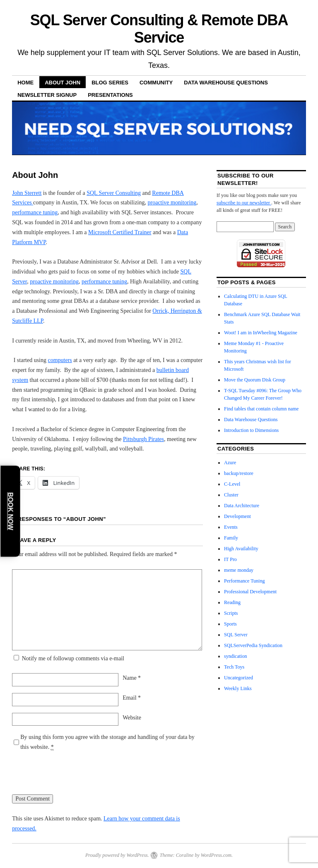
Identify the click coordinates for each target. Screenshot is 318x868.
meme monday (239, 570)
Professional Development (250, 592)
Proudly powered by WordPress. (117, 855)
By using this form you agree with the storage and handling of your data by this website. (107, 742)
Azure (230, 463)
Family (231, 538)
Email (132, 698)
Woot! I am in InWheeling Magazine (261, 333)
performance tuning (35, 212)
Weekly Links (238, 688)
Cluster (231, 495)
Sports (230, 624)
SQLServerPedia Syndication (253, 645)
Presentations (110, 95)
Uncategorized (238, 678)
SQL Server (236, 635)
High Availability (241, 549)
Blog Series (110, 83)
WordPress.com (216, 855)
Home (25, 83)
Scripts (231, 613)
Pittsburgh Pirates (143, 439)
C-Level (232, 484)
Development (237, 516)
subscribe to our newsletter (244, 203)
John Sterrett (27, 193)
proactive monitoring (172, 203)
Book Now (11, 511)
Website (132, 718)
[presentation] (75, 778)
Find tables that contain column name (261, 409)
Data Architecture (242, 506)
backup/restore (239, 473)
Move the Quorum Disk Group (255, 380)
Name (132, 678)
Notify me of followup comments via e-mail (73, 658)
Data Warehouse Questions (226, 83)
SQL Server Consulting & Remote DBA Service (159, 29)
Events (231, 527)
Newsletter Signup (47, 95)
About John (63, 83)
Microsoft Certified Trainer (120, 232)
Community (156, 83)
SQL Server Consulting (114, 193)
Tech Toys (234, 667)
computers (60, 360)
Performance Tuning (244, 581)
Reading (232, 602)
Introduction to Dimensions (251, 430)
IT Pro (230, 559)
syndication (235, 656)
